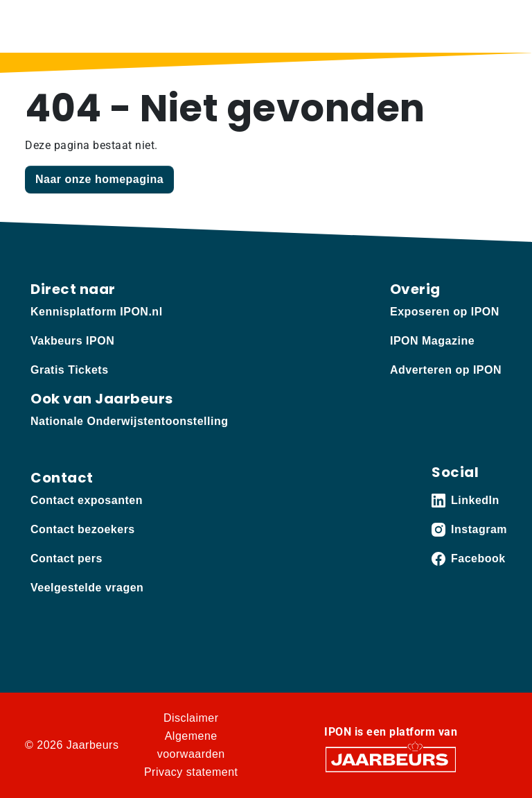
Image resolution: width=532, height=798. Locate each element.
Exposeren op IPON (445, 312)
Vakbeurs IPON (72, 341)
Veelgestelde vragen (87, 588)
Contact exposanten (87, 500)
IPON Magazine (432, 341)
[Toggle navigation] (494, 26)
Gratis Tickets (70, 370)
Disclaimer (191, 718)
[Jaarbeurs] (391, 759)
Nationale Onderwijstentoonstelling (129, 421)
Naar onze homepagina (99, 179)
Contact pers (66, 558)
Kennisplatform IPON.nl (97, 312)
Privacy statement (191, 772)
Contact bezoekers (83, 529)
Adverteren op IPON (446, 370)
